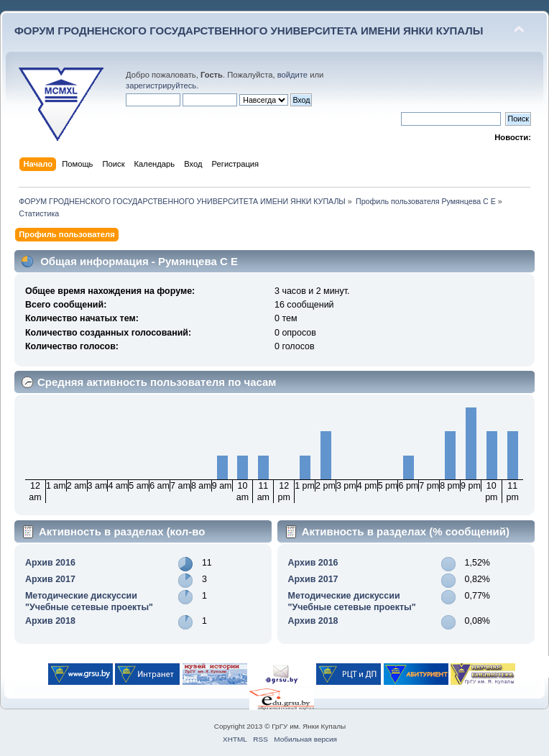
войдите (292, 75)
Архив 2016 (50, 563)
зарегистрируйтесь (161, 86)
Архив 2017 (50, 579)
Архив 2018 (50, 621)
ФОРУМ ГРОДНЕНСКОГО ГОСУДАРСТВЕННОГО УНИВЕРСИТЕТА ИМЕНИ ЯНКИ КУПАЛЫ (249, 31)
